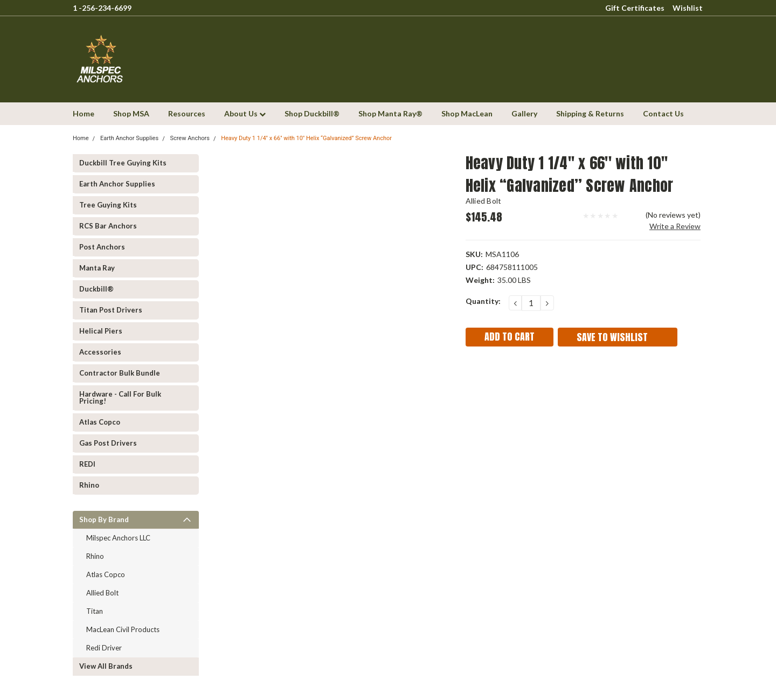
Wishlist (688, 8)
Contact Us (663, 113)
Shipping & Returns (590, 113)
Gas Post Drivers (108, 443)
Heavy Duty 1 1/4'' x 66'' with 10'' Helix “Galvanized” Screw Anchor (306, 138)
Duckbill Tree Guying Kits (123, 163)
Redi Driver (104, 648)
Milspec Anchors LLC (118, 538)
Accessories (100, 352)
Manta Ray (97, 268)
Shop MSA (131, 113)
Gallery (524, 113)
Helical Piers (101, 331)
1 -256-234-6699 (102, 8)
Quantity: (483, 301)
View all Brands (106, 666)
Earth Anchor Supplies (129, 138)
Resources (187, 113)
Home (84, 113)
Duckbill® (96, 289)
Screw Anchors (190, 138)
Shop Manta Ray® (390, 113)
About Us (245, 113)
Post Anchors (102, 247)
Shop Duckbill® (312, 113)
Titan (95, 611)
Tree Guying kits (108, 205)
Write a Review (675, 226)
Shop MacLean (467, 113)
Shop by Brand (104, 519)
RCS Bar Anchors (108, 226)
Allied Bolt (102, 593)
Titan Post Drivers (111, 310)
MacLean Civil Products (123, 629)
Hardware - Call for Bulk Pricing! (120, 397)
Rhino (89, 485)
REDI (87, 464)
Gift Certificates (635, 8)
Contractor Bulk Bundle (120, 373)
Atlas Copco (100, 422)
